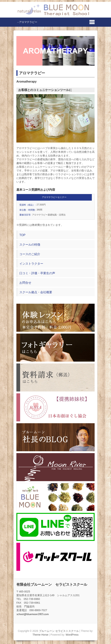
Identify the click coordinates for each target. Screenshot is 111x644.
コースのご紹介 (30, 254)
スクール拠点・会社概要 (36, 292)
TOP (22, 235)
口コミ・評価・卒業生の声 (37, 273)
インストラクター (31, 264)
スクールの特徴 (30, 245)
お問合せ (25, 283)
